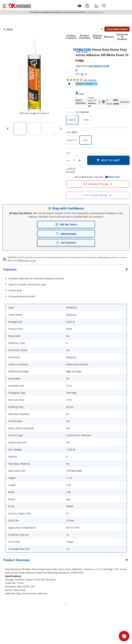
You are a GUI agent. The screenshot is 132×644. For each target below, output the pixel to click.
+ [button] (80, 160)
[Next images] (61, 129)
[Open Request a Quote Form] (98, 184)
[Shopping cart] (96, 6)
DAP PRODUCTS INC (99, 66)
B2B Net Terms (66, 224)
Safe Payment (66, 234)
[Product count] (74, 160)
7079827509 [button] (82, 50)
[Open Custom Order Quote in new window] (98, 195)
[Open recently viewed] (80, 6)
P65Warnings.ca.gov (27, 260)
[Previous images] (8, 129)
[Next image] (82, 74)
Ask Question (66, 243)
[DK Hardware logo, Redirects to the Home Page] (20, 6)
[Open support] (124, 636)
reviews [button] (90, 80)
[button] (4, 6)
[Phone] (104, 6)
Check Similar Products (117, 29)
